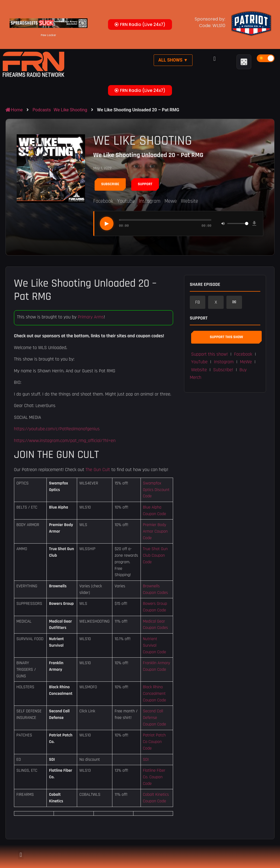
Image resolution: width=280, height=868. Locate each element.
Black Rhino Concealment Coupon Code (154, 693)
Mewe (170, 201)
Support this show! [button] (209, 354)
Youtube (126, 201)
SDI (146, 759)
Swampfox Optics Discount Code (156, 490)
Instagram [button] (224, 362)
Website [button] (199, 370)
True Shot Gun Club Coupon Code (155, 555)
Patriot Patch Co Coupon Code (154, 742)
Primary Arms (91, 317)
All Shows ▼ (173, 60)
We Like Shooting (70, 110)
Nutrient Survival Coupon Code (154, 645)
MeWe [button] (246, 362)
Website (190, 201)
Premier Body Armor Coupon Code (155, 531)
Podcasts (42, 110)
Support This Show (226, 337)
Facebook (103, 201)
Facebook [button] (243, 354)
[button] (215, 59)
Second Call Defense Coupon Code (154, 718)
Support (145, 184)
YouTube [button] (199, 362)
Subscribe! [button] (223, 370)
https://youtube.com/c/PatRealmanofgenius (57, 429)
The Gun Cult (98, 470)
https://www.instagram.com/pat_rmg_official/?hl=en (65, 441)
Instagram (150, 201)
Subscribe (110, 184)
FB (198, 302)
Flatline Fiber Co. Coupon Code (154, 777)
